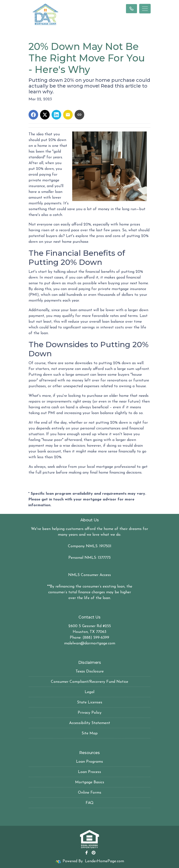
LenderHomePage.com (104, 861)
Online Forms (90, 793)
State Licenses (90, 702)
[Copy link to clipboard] (79, 115)
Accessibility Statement (90, 723)
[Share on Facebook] (33, 115)
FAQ (90, 803)
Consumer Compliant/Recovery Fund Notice (89, 682)
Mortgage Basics (90, 782)
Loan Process (89, 772)
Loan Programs (89, 762)
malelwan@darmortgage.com (90, 643)
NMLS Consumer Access (89, 575)
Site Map (90, 733)
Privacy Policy (90, 713)
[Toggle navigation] (145, 9)
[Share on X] (45, 115)
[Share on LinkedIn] (56, 115)
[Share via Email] (68, 115)
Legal (89, 692)
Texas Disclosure (90, 672)
